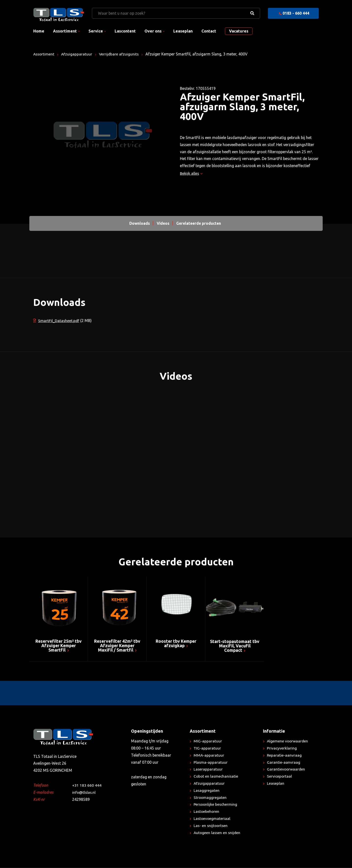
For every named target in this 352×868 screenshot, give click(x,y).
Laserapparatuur (208, 770)
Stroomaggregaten (210, 798)
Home (39, 31)
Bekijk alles (191, 173)
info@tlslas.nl (84, 793)
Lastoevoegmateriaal (212, 819)
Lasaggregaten (207, 791)
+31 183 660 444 (87, 786)
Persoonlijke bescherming (216, 805)
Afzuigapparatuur (78, 54)
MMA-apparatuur (209, 756)
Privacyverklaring (282, 749)
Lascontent (125, 31)
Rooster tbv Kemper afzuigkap (176, 644)
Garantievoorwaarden (286, 770)
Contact (209, 31)
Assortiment (65, 31)
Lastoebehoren (207, 812)
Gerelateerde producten (199, 223)
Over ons (153, 31)
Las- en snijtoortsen (211, 826)
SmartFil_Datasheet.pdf (56, 321)
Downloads (138, 223)
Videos (162, 223)
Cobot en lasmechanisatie (216, 777)
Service (96, 31)
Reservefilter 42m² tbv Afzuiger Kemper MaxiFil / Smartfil (117, 646)
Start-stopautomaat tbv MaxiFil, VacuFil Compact (235, 646)
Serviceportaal (280, 777)
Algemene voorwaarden (288, 741)
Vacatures (239, 31)
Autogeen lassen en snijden (218, 833)
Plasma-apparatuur (211, 763)
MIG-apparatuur (208, 741)
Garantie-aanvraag (284, 763)
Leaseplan (183, 31)
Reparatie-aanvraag (284, 756)
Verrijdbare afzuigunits (120, 54)
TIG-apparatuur (207, 749)
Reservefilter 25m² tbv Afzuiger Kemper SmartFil (59, 646)
